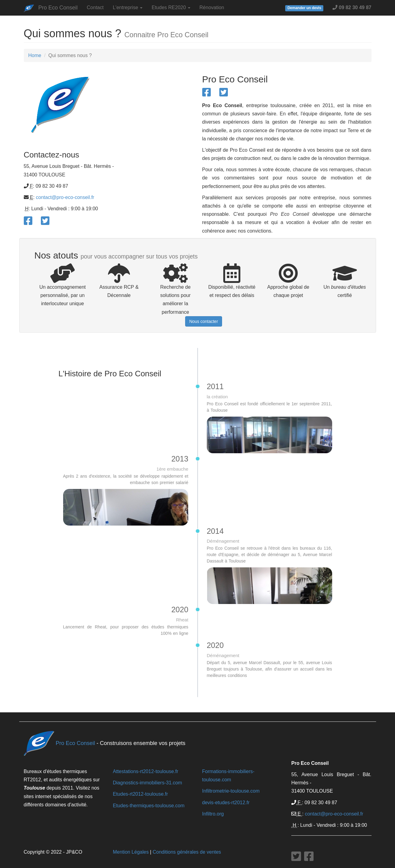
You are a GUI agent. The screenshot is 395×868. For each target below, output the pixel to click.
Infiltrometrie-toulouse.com (231, 791)
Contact (95, 7)
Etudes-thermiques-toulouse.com (149, 806)
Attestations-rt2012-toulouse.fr (145, 771)
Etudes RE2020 (171, 7)
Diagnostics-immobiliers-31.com (147, 783)
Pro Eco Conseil (58, 8)
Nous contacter (203, 321)
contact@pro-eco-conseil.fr (65, 197)
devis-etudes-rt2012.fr (226, 803)
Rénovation (212, 7)
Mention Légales (131, 852)
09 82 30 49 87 (352, 7)
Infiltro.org (213, 814)
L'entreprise (128, 7)
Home (35, 55)
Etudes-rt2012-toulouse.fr (140, 794)
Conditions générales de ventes (187, 852)
